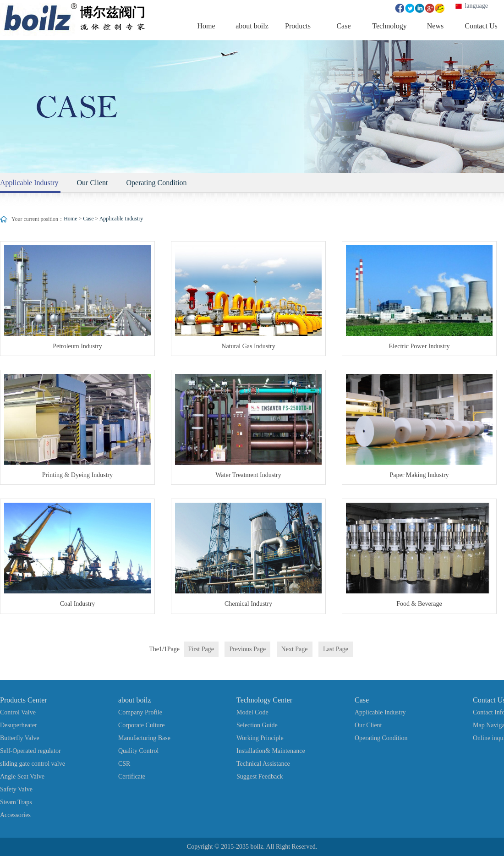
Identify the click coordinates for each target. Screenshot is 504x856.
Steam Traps (16, 802)
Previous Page (247, 649)
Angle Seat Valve (22, 776)
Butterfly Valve (20, 738)
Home (70, 219)
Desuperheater (19, 725)
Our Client (93, 183)
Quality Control (138, 751)
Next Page (295, 649)
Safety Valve (16, 789)
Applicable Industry (121, 219)
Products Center (24, 700)
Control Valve (18, 712)
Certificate (132, 776)
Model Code (252, 712)
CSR (124, 764)
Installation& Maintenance (271, 751)
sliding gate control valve (33, 764)
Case (88, 219)
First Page (201, 649)
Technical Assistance (263, 764)
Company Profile (140, 712)
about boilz (135, 700)
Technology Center (264, 700)
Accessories (15, 815)
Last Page (336, 649)
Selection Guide (257, 725)
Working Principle (260, 738)
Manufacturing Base (144, 738)
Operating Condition (157, 183)
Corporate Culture (141, 725)
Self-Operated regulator (30, 751)
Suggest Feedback (260, 776)
